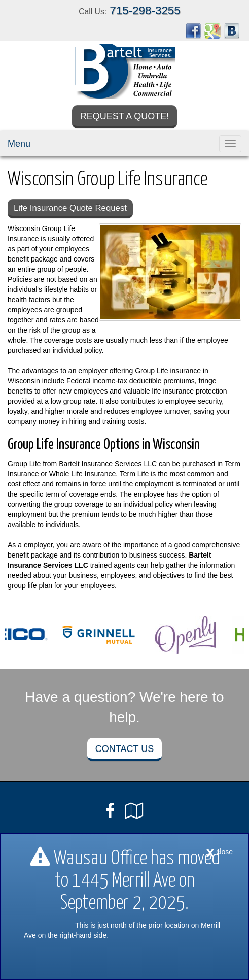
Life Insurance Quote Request (70, 208)
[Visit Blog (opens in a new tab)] (232, 30)
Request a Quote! (125, 116)
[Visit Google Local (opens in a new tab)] (134, 811)
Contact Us (124, 749)
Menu (19, 144)
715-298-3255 (145, 10)
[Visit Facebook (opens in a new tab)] (193, 30)
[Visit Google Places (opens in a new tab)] (212, 30)
